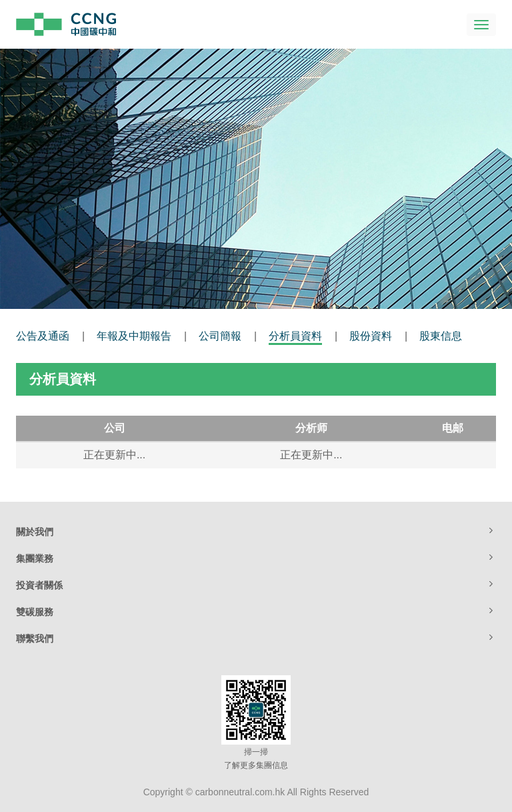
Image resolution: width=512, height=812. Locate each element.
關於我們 (256, 531)
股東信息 (441, 336)
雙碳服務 (256, 611)
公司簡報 (220, 336)
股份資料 (371, 336)
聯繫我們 (256, 638)
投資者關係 (256, 584)
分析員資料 (295, 336)
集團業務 (256, 558)
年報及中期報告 (134, 336)
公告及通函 (43, 336)
